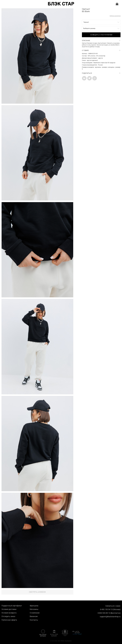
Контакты (34, 620)
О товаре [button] (85, 50)
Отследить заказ (8, 616)
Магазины (34, 609)
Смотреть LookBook (37, 592)
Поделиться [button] (87, 73)
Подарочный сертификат (12, 606)
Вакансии (34, 616)
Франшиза (34, 606)
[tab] (101, 41)
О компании (35, 613)
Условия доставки (9, 609)
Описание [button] (86, 41)
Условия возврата (9, 613)
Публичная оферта (9, 620)
